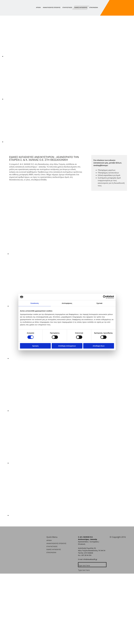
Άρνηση (35, 346)
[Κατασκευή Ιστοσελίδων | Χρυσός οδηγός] (111, 542)
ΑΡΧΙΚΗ (38, 7)
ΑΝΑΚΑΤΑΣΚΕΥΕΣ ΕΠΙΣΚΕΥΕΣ (52, 7)
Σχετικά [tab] (99, 303)
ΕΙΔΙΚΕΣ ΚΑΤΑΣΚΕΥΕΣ (81, 7)
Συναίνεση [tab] (35, 303)
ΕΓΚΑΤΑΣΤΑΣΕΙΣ (67, 7)
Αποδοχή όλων (99, 346)
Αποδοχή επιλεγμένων (67, 346)
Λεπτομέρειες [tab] (67, 303)
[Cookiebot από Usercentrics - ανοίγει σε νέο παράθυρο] (105, 297)
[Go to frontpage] (11, 13)
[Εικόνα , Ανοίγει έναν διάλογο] (69, 56)
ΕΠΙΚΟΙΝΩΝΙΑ (94, 7)
